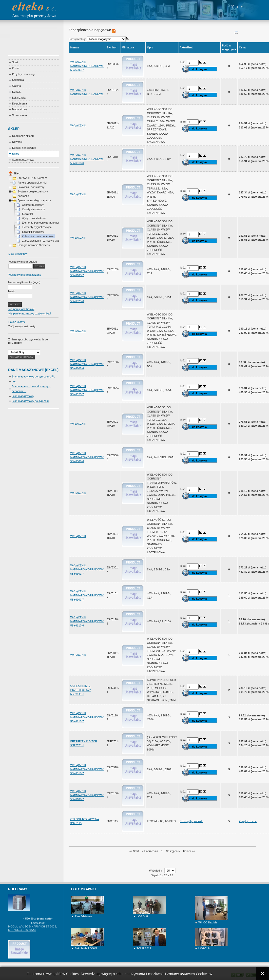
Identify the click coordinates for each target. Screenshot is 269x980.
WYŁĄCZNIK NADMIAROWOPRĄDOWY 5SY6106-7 (87, 795)
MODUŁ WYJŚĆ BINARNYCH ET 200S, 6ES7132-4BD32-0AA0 (33, 938)
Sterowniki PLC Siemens (32, 178)
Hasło (12, 291)
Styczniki (27, 214)
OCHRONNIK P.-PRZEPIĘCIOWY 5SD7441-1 (81, 690)
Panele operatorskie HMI (32, 183)
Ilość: (183, 62)
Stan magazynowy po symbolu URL (33, 376)
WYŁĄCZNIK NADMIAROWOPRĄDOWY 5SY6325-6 (87, 297)
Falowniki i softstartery (31, 187)
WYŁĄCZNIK (78, 125)
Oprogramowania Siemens (34, 245)
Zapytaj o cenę (248, 821)
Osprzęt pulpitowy (33, 205)
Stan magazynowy (23, 396)
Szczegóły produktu (192, 821)
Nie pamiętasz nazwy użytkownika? (30, 313)
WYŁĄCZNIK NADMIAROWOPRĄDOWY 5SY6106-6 (87, 364)
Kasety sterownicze (34, 209)
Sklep (17, 173)
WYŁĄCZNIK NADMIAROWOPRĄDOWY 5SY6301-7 (87, 570)
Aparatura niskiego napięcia (34, 200)
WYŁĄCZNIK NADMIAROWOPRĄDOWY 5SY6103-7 (87, 271)
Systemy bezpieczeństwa (33, 191)
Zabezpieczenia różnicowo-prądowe (44, 241)
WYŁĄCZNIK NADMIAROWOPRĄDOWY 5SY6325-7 (87, 390)
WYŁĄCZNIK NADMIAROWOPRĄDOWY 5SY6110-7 (87, 717)
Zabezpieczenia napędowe (38, 236)
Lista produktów (18, 254)
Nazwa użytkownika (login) (24, 282)
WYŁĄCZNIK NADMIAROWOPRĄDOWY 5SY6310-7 (87, 769)
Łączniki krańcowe (33, 232)
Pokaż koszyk (17, 322)
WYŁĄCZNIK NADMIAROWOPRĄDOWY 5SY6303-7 (87, 66)
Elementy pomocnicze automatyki (42, 223)
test (14, 381)
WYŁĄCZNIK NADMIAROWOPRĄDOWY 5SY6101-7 (87, 595)
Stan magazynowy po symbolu (30, 401)
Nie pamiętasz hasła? (21, 309)
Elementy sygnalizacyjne (37, 227)
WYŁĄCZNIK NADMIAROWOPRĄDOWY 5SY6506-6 (87, 457)
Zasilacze (23, 196)
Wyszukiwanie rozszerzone (25, 275)
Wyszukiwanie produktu (23, 262)
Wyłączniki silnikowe (34, 218)
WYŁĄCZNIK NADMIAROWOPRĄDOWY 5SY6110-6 (87, 621)
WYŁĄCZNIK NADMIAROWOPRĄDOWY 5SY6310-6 (87, 159)
